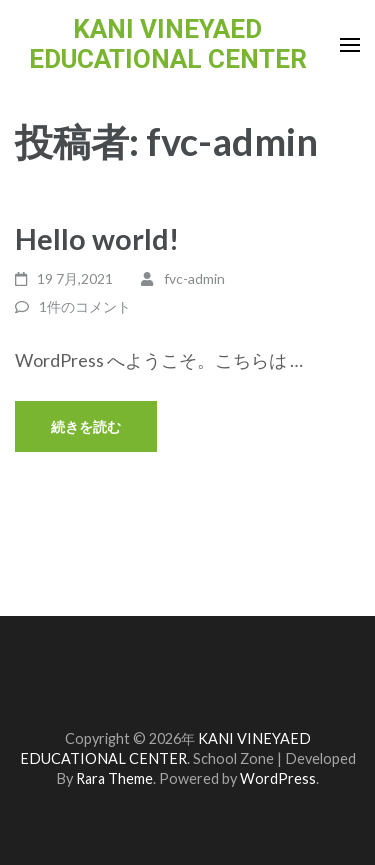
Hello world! (97, 238)
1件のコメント (85, 306)
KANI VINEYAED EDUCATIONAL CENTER (168, 44)
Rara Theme (114, 778)
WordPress (278, 778)
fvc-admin (194, 278)
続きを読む (86, 426)
